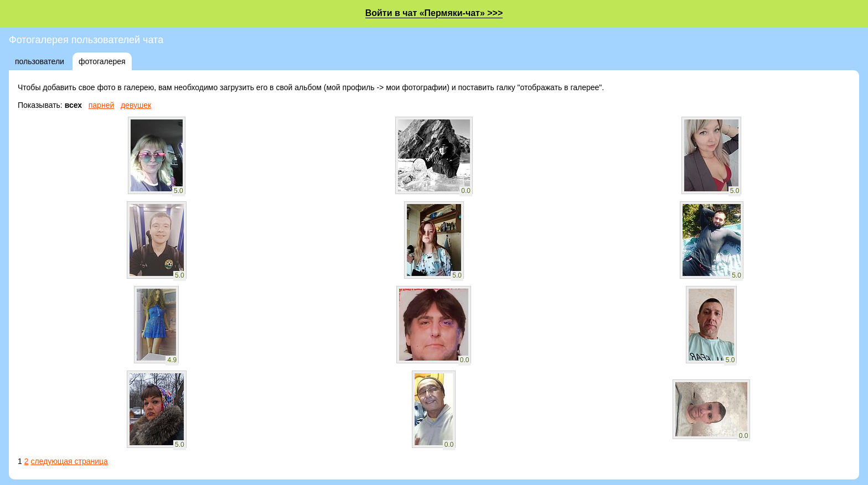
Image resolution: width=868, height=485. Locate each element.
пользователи (40, 61)
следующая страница (69, 461)
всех (73, 105)
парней (102, 105)
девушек (136, 105)
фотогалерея (102, 61)
